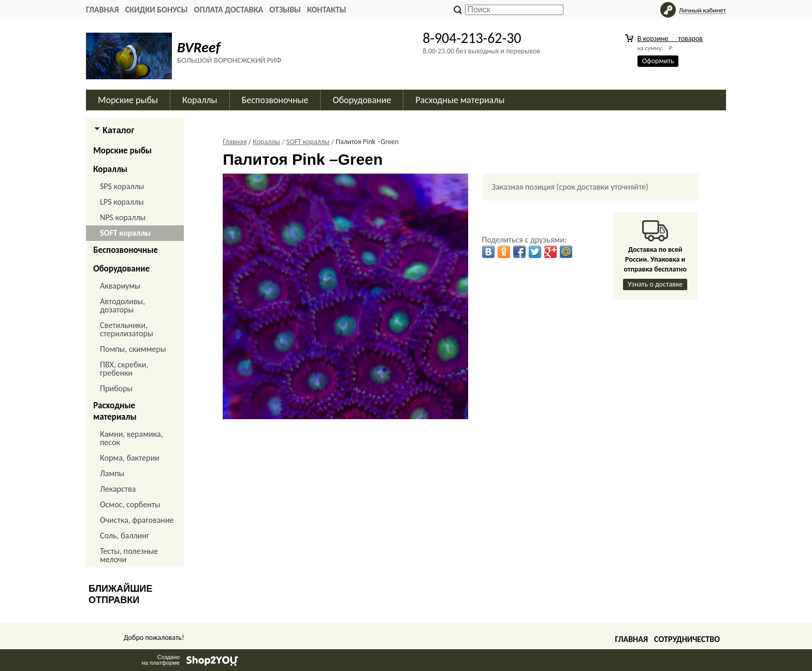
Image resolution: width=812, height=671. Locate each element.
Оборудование (362, 100)
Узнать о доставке (655, 284)
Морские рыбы (128, 100)
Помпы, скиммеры (133, 349)
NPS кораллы (123, 217)
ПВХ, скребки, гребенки (124, 369)
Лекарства (118, 489)
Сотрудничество (687, 639)
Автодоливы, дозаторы (122, 305)
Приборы (116, 388)
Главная (102, 10)
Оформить (658, 61)
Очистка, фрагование (137, 520)
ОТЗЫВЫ (285, 10)
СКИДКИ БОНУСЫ (156, 10)
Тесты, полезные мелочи (129, 555)
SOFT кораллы (125, 233)
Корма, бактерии (130, 458)
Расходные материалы (460, 100)
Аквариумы (120, 286)
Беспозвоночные (275, 100)
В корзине (670, 39)
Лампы (112, 473)
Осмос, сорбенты (130, 504)
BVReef (199, 47)
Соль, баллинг (125, 536)
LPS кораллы (122, 202)
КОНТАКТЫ (327, 10)
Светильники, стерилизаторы (127, 329)
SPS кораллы (122, 186)
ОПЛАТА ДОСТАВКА (229, 10)
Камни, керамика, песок (132, 438)
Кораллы (200, 100)
